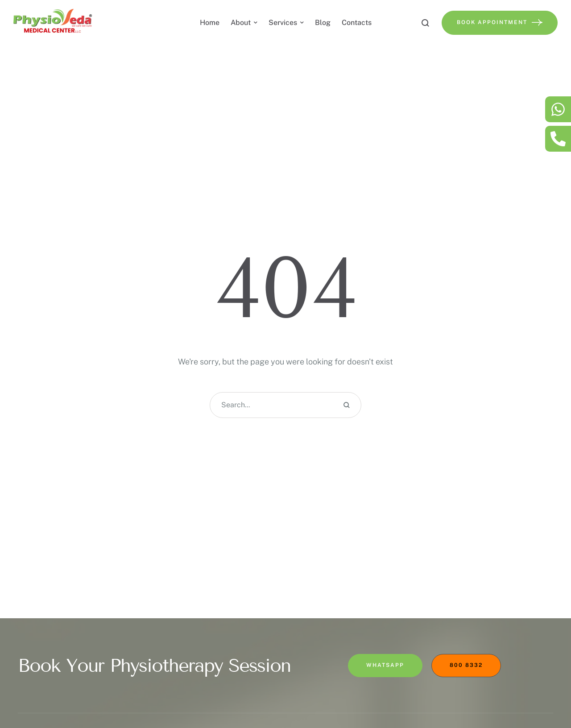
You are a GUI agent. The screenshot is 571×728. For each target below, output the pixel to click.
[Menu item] (210, 23)
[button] (546, 687)
